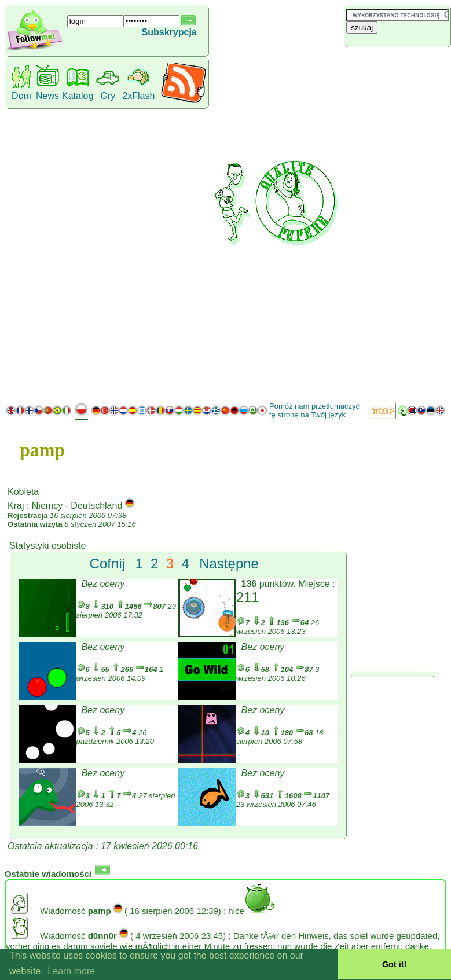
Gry (108, 96)
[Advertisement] (395, 223)
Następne (229, 564)
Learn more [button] (71, 971)
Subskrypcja (169, 32)
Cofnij (107, 564)
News (47, 96)
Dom (21, 96)
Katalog (78, 96)
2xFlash (138, 96)
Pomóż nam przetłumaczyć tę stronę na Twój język (314, 410)
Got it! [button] (394, 964)
